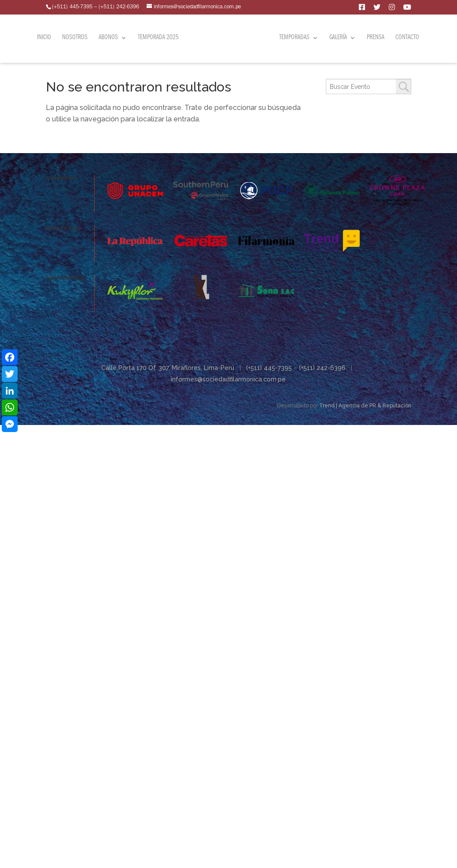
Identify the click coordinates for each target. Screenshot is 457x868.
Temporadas (294, 35)
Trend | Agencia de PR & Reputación (365, 406)
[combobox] (369, 86)
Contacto (407, 35)
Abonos (108, 35)
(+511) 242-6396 (322, 368)
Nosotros (75, 35)
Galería (338, 35)
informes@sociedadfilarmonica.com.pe (228, 379)
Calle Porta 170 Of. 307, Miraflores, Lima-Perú (168, 368)
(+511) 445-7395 (269, 368)
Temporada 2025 (158, 35)
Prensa (376, 35)
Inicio (44, 35)
